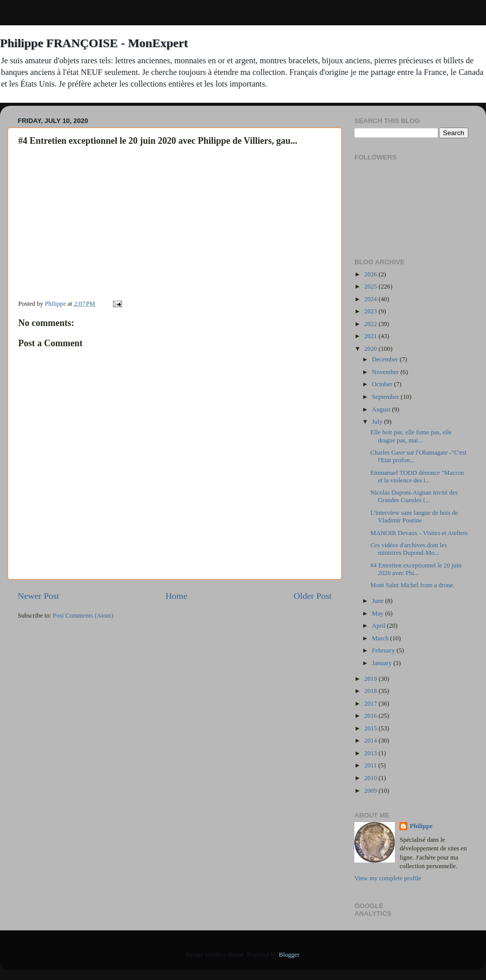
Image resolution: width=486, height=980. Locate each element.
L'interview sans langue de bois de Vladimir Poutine (414, 517)
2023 (371, 311)
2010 (371, 778)
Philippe (421, 826)
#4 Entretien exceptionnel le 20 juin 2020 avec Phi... (416, 569)
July (378, 422)
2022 (371, 324)
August (382, 410)
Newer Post (38, 596)
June (379, 601)
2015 (371, 728)
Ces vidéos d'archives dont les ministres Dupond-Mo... (408, 549)
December (386, 359)
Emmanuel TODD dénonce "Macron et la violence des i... (417, 477)
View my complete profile (388, 878)
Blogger (289, 955)
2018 (371, 691)
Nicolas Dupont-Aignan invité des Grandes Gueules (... (414, 496)
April (380, 626)
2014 (371, 741)
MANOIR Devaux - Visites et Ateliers (419, 533)
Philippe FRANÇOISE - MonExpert (94, 43)
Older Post (313, 596)
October (383, 384)
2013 (371, 753)
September (387, 397)
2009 (371, 791)
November (386, 372)
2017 (371, 704)
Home (176, 596)
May (379, 614)
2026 (371, 274)
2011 (371, 765)
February (384, 650)
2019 (371, 679)
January (383, 663)
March (381, 638)
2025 (371, 287)
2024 (371, 299)
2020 (371, 349)
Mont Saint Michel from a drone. (412, 585)
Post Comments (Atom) (83, 616)
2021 (371, 336)
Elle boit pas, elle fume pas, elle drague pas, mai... (411, 436)
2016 (371, 716)
